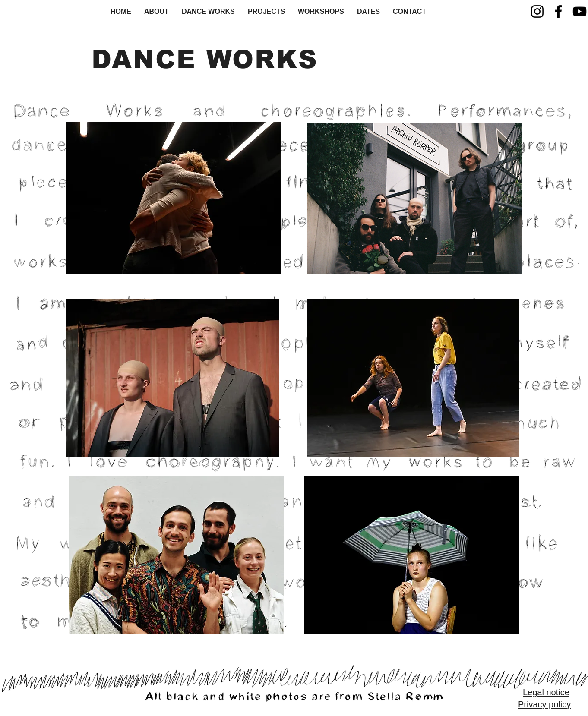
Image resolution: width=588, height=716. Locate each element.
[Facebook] (558, 11)
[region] (227, 63)
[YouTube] (580, 11)
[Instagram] (537, 11)
